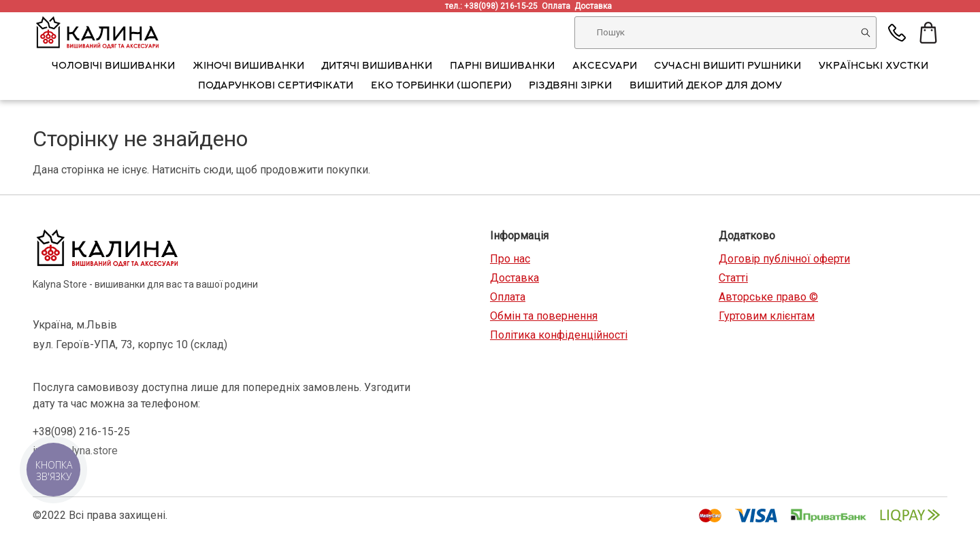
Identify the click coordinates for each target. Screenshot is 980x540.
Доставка (595, 6)
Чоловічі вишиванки (113, 67)
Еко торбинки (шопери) (441, 86)
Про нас (510, 259)
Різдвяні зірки (570, 86)
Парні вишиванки (502, 67)
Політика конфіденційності (559, 335)
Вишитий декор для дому (706, 86)
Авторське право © (768, 297)
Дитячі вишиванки (377, 67)
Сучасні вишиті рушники (728, 67)
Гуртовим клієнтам (767, 316)
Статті (733, 278)
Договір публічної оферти (784, 259)
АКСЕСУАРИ (605, 67)
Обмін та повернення (544, 316)
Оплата (558, 6)
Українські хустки (873, 67)
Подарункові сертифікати (276, 86)
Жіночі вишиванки (248, 67)
